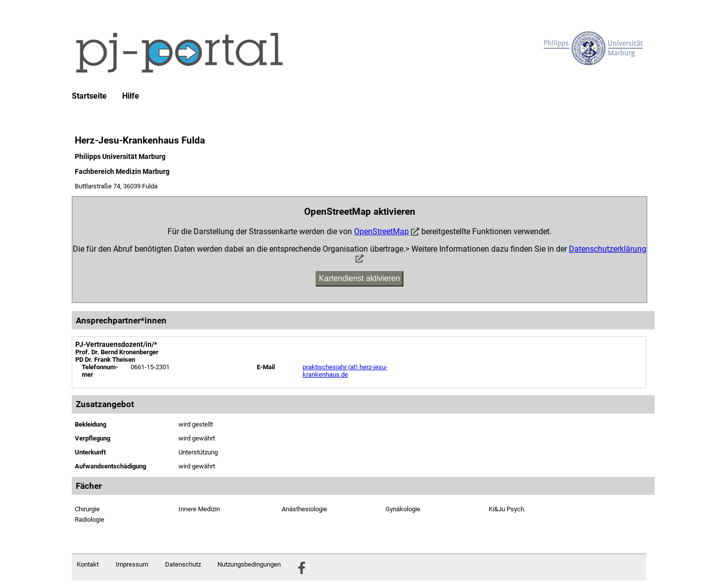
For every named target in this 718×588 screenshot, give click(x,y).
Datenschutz (183, 564)
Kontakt (88, 564)
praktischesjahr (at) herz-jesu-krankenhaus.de (345, 371)
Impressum (132, 564)
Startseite (89, 96)
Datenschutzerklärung (608, 249)
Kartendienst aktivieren (360, 278)
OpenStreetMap (381, 231)
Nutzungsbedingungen (249, 564)
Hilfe (131, 96)
